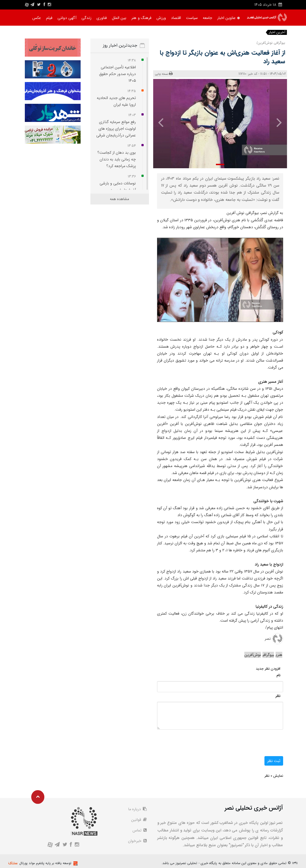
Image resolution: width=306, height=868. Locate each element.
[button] (220, 164)
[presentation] (276, 122)
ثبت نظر (274, 761)
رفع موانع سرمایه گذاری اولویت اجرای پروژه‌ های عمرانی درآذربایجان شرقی (116, 129)
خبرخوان (137, 841)
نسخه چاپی (164, 74)
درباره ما (138, 809)
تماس (140, 830)
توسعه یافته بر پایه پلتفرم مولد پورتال (45, 863)
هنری (279, 655)
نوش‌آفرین (253, 655)
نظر (278, 696)
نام (278, 675)
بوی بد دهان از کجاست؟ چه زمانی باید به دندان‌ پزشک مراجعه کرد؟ (117, 159)
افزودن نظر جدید (268, 669)
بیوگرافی (268, 655)
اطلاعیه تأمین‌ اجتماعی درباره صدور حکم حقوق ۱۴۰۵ (117, 74)
